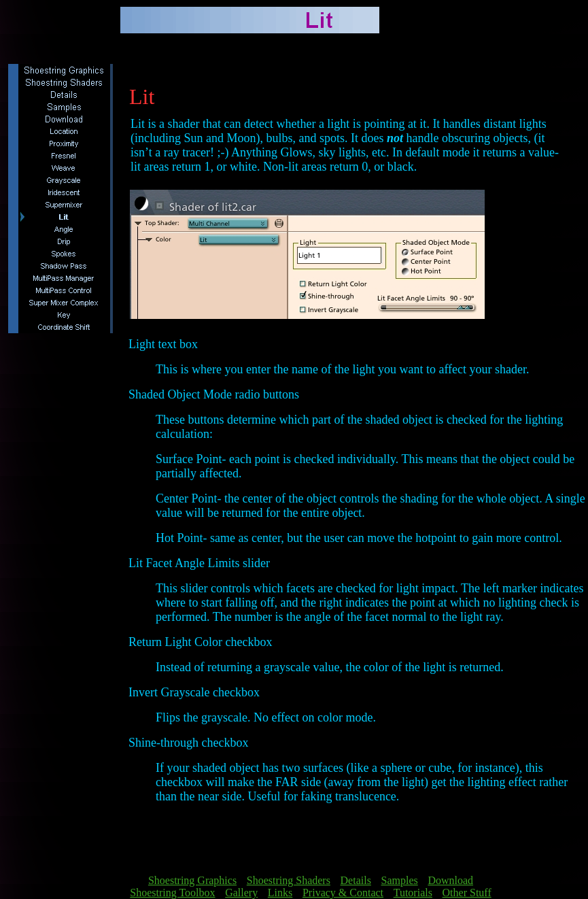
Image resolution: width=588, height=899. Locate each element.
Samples (400, 880)
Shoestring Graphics (192, 880)
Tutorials (413, 893)
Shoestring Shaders (289, 880)
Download (450, 880)
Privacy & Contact (343, 893)
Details (356, 880)
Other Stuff (467, 893)
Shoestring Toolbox (172, 893)
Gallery (241, 893)
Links (280, 893)
